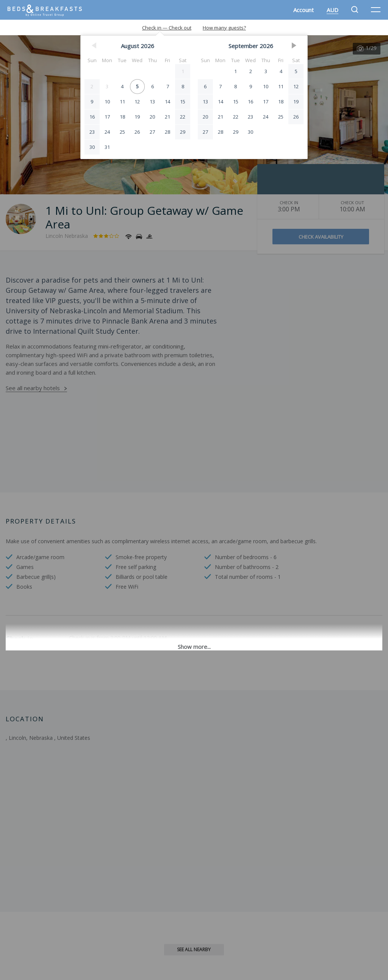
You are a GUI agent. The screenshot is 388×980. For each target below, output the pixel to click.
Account (304, 10)
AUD (332, 10)
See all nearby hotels (33, 388)
